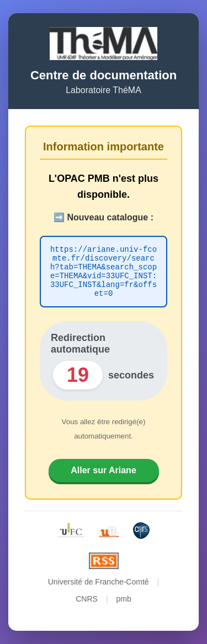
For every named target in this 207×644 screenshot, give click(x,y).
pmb (124, 604)
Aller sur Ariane (104, 475)
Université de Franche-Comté (99, 587)
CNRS (87, 604)
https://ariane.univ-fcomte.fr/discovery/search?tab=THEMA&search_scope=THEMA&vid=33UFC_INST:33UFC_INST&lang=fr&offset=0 (104, 272)
